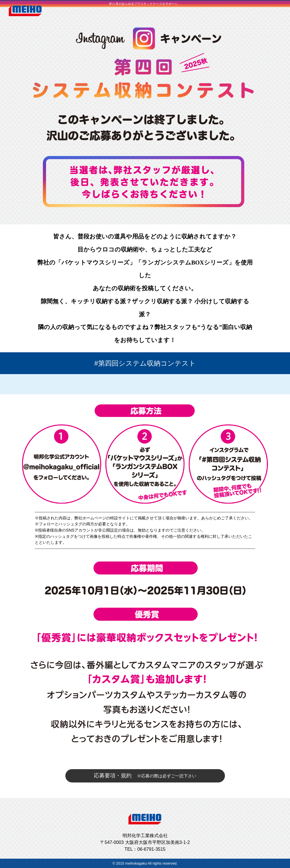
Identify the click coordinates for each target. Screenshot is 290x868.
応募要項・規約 (145, 776)
